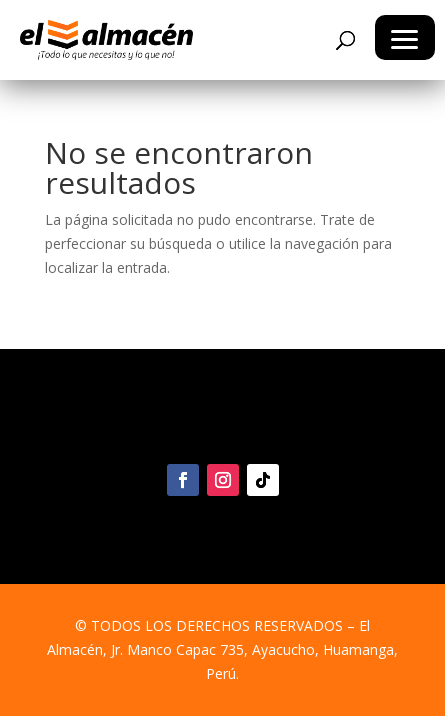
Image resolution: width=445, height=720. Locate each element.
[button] (405, 37)
